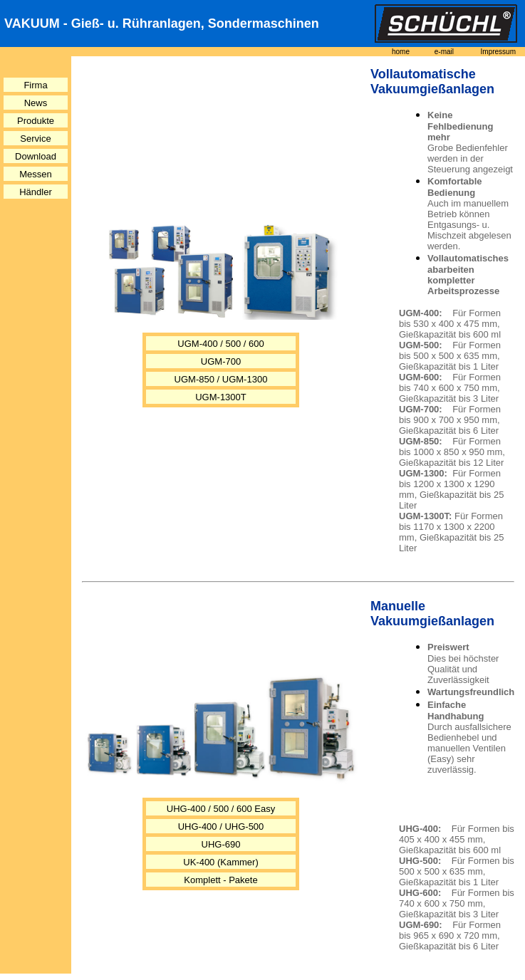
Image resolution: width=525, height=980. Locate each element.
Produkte (36, 121)
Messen (36, 174)
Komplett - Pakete (220, 880)
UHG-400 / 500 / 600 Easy (221, 809)
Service (35, 139)
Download (36, 156)
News (36, 103)
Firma (35, 85)
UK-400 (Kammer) (220, 862)
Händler (36, 192)
